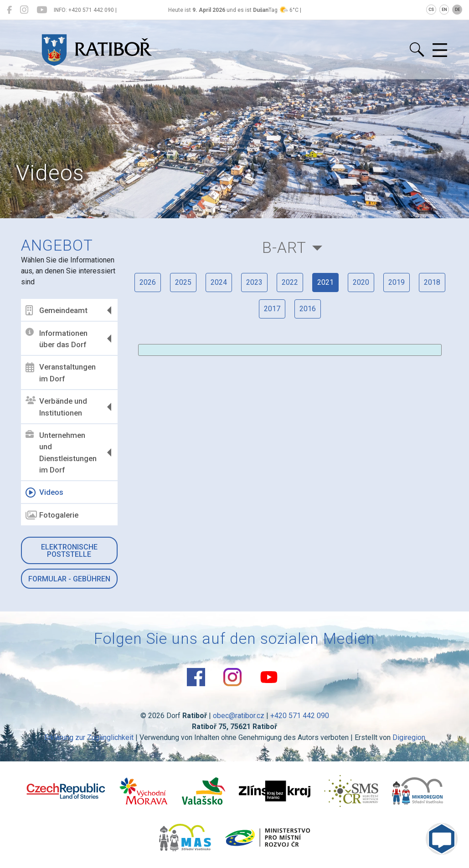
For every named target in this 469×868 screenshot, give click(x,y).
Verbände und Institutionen (56, 407)
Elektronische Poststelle (69, 551)
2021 (325, 282)
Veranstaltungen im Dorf (61, 373)
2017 (272, 309)
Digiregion (409, 737)
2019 (397, 282)
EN (444, 10)
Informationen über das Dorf (57, 339)
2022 (290, 282)
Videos (44, 493)
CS (431, 10)
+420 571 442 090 (300, 716)
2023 (254, 282)
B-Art (284, 248)
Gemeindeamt (57, 310)
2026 (148, 282)
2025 (183, 282)
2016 (308, 309)
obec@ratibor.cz (239, 716)
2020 (361, 282)
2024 (219, 282)
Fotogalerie (52, 515)
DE (457, 10)
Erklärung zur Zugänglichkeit (89, 737)
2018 (432, 282)
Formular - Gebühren (69, 579)
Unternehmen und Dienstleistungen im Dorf (61, 452)
